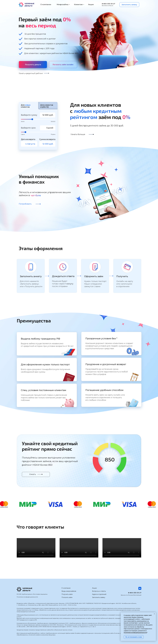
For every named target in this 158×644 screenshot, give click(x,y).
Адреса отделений (99, 594)
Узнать (32, 474)
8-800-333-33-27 (135, 593)
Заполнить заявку (99, 597)
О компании (66, 588)
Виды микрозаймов (69, 591)
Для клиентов (26, 106)
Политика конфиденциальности (27, 597)
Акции (94, 588)
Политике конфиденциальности (135, 633)
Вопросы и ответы (99, 591)
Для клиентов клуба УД (47, 106)
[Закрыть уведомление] (154, 614)
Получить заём (67, 594)
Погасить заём (67, 597)
